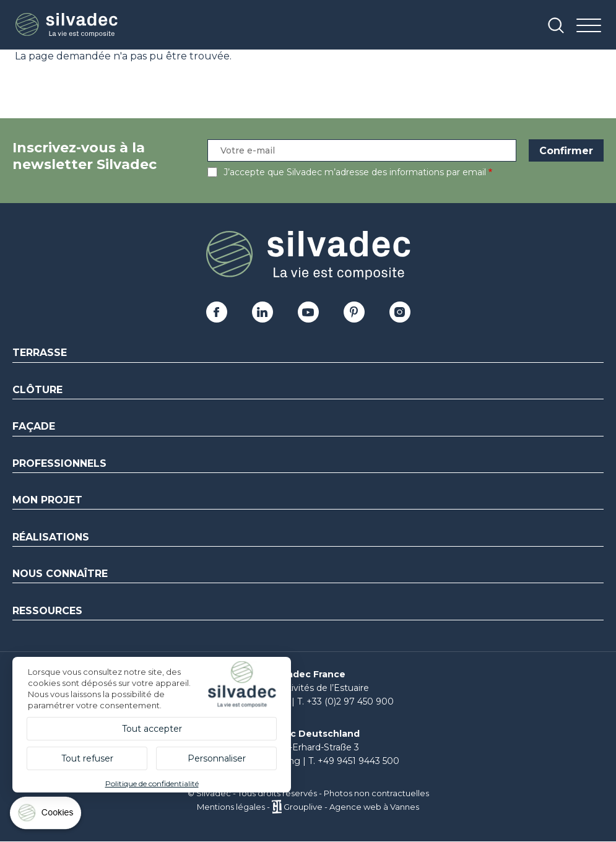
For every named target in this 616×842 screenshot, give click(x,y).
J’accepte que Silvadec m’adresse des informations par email (355, 172)
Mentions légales (231, 807)
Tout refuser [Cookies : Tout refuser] (87, 758)
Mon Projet (47, 500)
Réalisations (51, 537)
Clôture (37, 390)
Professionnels (59, 463)
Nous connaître (60, 574)
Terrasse (40, 353)
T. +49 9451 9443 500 (354, 761)
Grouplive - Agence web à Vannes (351, 807)
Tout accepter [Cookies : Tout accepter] (152, 729)
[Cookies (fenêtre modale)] (46, 816)
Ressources (47, 611)
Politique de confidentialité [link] (152, 783)
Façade (34, 426)
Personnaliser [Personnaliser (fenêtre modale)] (217, 758)
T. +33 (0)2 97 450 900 (345, 701)
